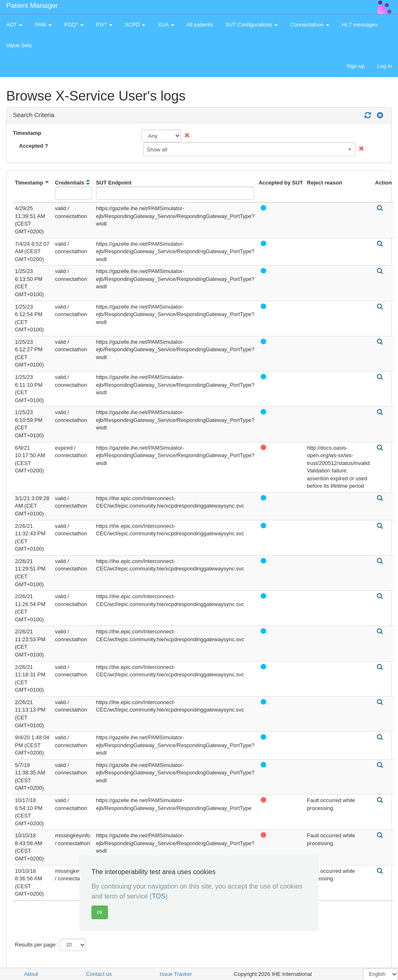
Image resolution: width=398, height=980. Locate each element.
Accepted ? (34, 146)
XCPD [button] (135, 25)
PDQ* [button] (74, 25)
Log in (385, 66)
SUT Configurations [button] (252, 25)
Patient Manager (32, 6)
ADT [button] (14, 25)
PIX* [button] (104, 25)
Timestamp (27, 133)
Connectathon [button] (310, 25)
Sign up (355, 66)
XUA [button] (166, 25)
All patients (200, 25)
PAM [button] (43, 25)
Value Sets (19, 45)
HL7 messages (360, 25)
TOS (159, 896)
